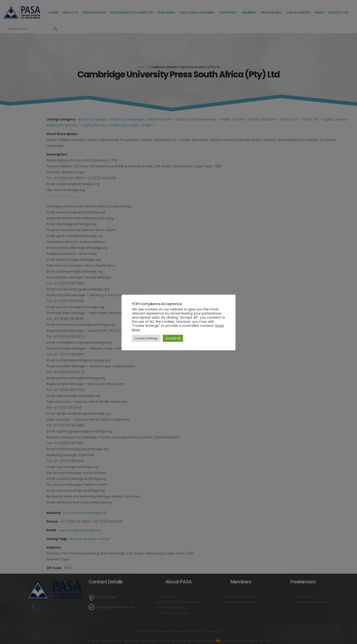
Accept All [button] (173, 338)
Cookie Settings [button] (146, 338)
